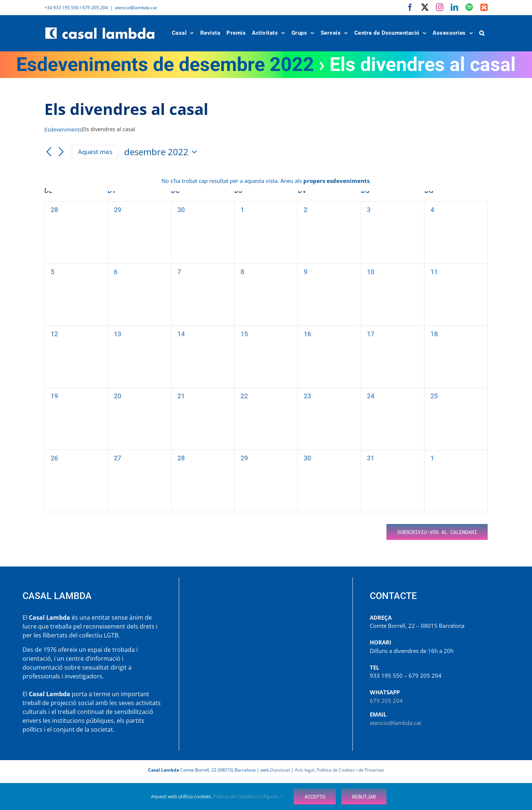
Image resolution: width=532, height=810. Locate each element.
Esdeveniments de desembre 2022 (165, 64)
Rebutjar (364, 797)
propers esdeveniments (336, 181)
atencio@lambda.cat (136, 8)
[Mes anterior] (49, 152)
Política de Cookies (234, 796)
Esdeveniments (63, 130)
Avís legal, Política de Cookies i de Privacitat (339, 770)
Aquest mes (95, 152)
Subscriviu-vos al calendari (437, 532)
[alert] (266, 181)
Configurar (269, 796)
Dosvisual (280, 770)
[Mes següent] (61, 152)
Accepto (315, 797)
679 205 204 (386, 701)
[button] (482, 33)
